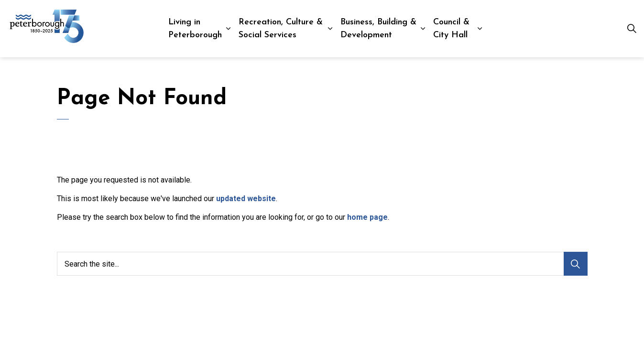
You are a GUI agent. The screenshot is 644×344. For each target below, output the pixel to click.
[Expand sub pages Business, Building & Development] (423, 29)
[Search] (576, 264)
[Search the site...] (322, 264)
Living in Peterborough (195, 29)
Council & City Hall (451, 29)
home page (367, 217)
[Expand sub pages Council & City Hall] (480, 29)
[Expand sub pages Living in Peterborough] (228, 29)
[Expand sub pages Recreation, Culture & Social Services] (330, 29)
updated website (246, 199)
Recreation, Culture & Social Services (281, 29)
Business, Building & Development (378, 29)
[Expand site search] (632, 29)
